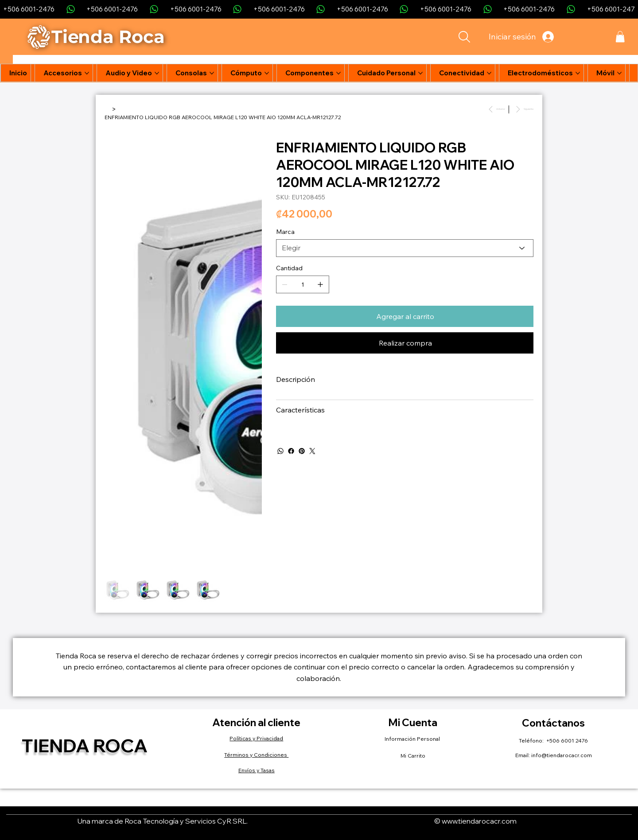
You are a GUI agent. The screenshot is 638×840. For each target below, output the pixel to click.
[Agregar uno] (320, 284)
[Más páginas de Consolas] (212, 73)
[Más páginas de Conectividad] (489, 73)
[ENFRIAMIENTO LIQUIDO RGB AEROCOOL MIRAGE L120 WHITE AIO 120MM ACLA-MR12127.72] (223, 117)
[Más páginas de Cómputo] (267, 73)
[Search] (465, 37)
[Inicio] (107, 109)
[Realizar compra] (405, 343)
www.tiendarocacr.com (479, 821)
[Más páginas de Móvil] (619, 73)
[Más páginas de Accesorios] (87, 73)
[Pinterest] (302, 451)
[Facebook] (291, 451)
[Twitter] (312, 451)
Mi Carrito (413, 756)
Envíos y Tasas (257, 770)
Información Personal (413, 739)
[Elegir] (405, 248)
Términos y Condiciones (256, 755)
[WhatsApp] (280, 451)
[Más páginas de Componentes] (338, 73)
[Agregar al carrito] (405, 316)
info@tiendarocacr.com (562, 755)
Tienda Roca (85, 745)
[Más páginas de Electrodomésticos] (578, 73)
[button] (620, 37)
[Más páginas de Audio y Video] (157, 73)
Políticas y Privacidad (256, 738)
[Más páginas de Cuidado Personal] (420, 73)
